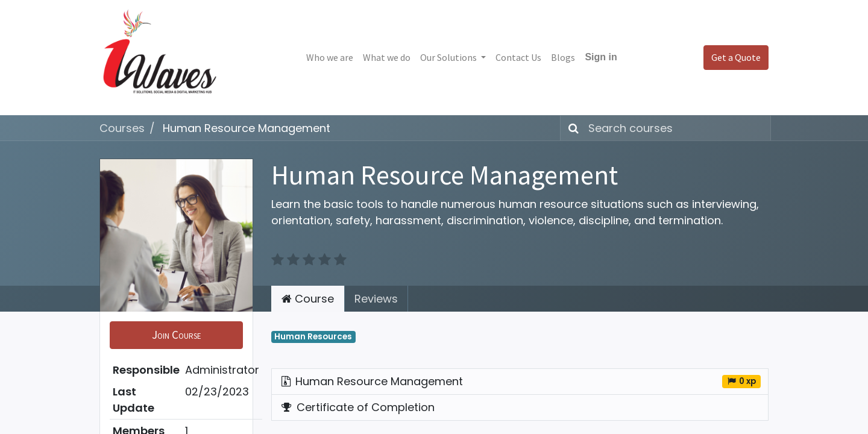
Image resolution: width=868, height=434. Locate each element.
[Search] (571, 128)
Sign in (601, 57)
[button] (176, 335)
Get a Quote (736, 57)
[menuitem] (330, 57)
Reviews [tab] (376, 299)
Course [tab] (308, 299)
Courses (122, 128)
